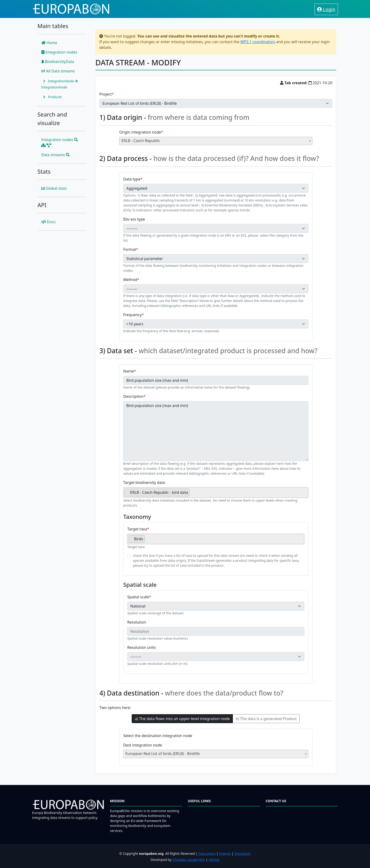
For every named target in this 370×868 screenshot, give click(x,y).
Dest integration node (143, 745)
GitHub (214, 860)
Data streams (55, 155)
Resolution (137, 622)
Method (130, 280)
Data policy (207, 853)
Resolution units (141, 647)
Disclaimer (242, 853)
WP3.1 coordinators (258, 42)
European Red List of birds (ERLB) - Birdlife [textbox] (162, 754)
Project (105, 94)
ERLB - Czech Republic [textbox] (141, 141)
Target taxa (137, 529)
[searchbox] (192, 494)
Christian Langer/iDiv (189, 860)
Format (130, 249)
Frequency (132, 315)
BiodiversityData (58, 62)
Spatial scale (138, 597)
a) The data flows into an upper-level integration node (182, 719)
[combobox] (216, 141)
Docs (48, 222)
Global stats (54, 188)
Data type (132, 179)
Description (133, 396)
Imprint (225, 853)
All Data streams (58, 71)
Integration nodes (59, 52)
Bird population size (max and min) (216, 431)
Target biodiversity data (144, 482)
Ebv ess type (134, 219)
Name (128, 371)
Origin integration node (140, 132)
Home (49, 43)
